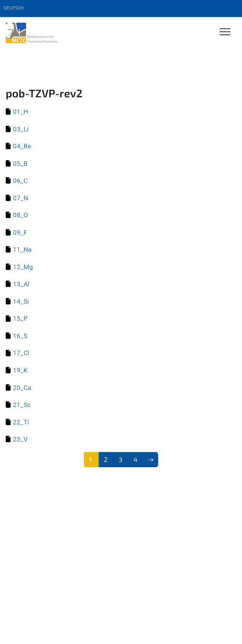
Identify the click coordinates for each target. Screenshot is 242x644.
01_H (20, 112)
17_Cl (21, 353)
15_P (20, 318)
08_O (20, 215)
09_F (20, 232)
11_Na (22, 249)
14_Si (21, 301)
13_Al (21, 284)
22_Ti (21, 422)
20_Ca (22, 388)
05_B (20, 164)
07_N (20, 198)
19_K (20, 370)
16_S (20, 336)
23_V (20, 439)
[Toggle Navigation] (225, 32)
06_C (20, 181)
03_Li (21, 129)
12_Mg (23, 267)
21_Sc (22, 405)
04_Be (22, 146)
